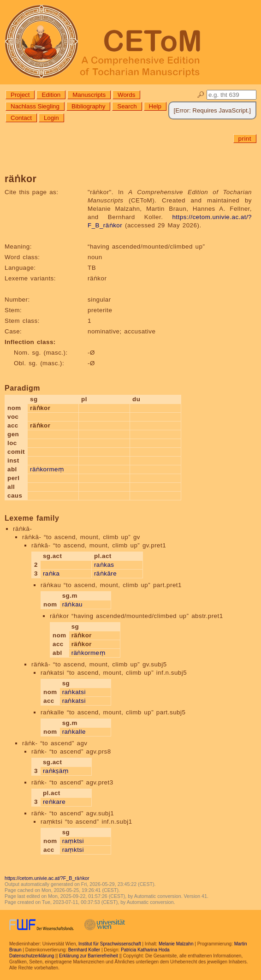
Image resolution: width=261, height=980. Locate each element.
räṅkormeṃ (47, 469)
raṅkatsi (74, 692)
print (245, 139)
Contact (21, 118)
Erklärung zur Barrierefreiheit (89, 956)
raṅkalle (74, 732)
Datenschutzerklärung (32, 956)
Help (155, 106)
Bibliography (88, 106)
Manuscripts (89, 95)
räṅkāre (105, 573)
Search (127, 106)
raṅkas (104, 565)
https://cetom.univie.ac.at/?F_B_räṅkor (47, 878)
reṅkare (54, 802)
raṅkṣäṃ (56, 771)
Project (20, 95)
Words (126, 95)
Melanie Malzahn (176, 944)
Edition (51, 95)
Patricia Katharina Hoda (145, 950)
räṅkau (72, 604)
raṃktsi (73, 841)
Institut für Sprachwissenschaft (110, 944)
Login (51, 118)
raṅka (51, 573)
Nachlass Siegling (35, 106)
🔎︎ (201, 95)
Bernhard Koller (84, 950)
